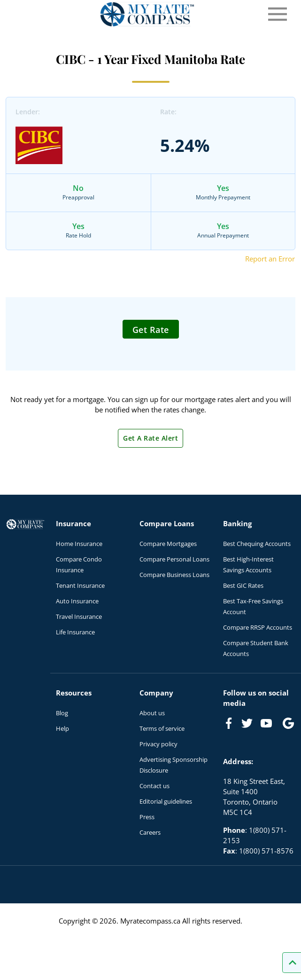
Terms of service (162, 728)
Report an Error (270, 259)
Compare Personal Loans (174, 559)
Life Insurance (75, 632)
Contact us (154, 786)
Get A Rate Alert (150, 438)
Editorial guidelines (166, 801)
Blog (62, 713)
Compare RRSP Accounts (258, 627)
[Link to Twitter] (247, 724)
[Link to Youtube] (268, 725)
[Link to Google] (288, 723)
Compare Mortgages (168, 544)
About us (152, 713)
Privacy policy (158, 744)
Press (147, 817)
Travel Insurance (79, 616)
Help (62, 728)
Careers (150, 832)
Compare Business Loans (174, 575)
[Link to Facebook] (229, 723)
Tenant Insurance (80, 585)
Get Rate (151, 330)
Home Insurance (79, 544)
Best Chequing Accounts (257, 544)
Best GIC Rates (243, 585)
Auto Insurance (77, 601)
